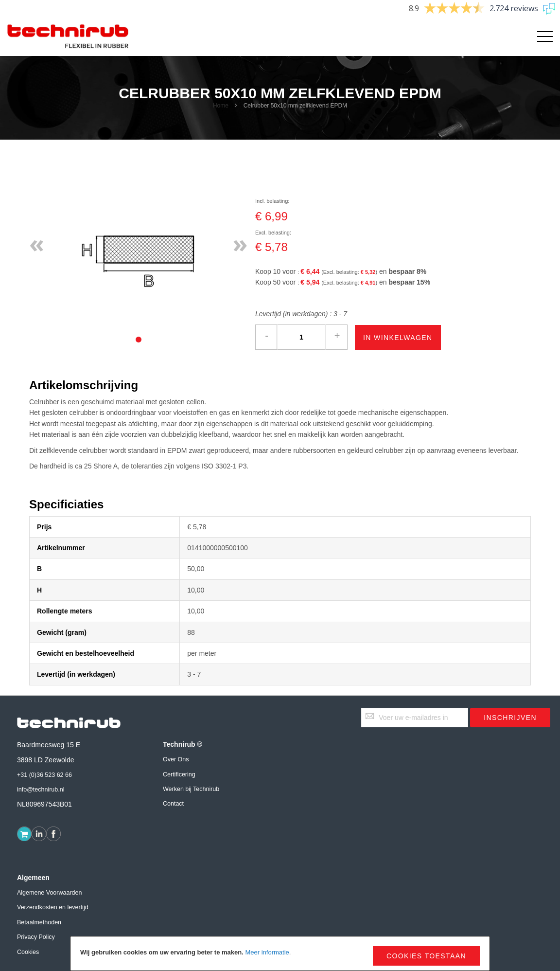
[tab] (139, 340)
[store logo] (68, 36)
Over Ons (176, 759)
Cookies (28, 952)
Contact (173, 804)
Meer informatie (267, 952)
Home (221, 106)
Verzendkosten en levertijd (53, 907)
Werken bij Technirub (191, 789)
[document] (280, 953)
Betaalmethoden (39, 922)
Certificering (179, 774)
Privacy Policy (36, 937)
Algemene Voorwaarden (49, 893)
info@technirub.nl (41, 790)
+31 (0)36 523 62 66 (44, 775)
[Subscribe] (510, 718)
